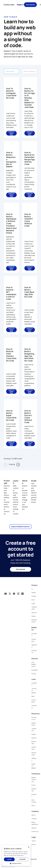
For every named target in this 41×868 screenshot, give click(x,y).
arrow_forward (18, 465)
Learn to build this (11, 133)
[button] (16, 863)
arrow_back (6, 465)
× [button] (29, 847)
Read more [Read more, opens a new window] (20, 856)
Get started (30, 5)
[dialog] (16, 856)
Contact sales (9, 5)
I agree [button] (9, 859)
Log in (19, 5)
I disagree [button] (22, 859)
